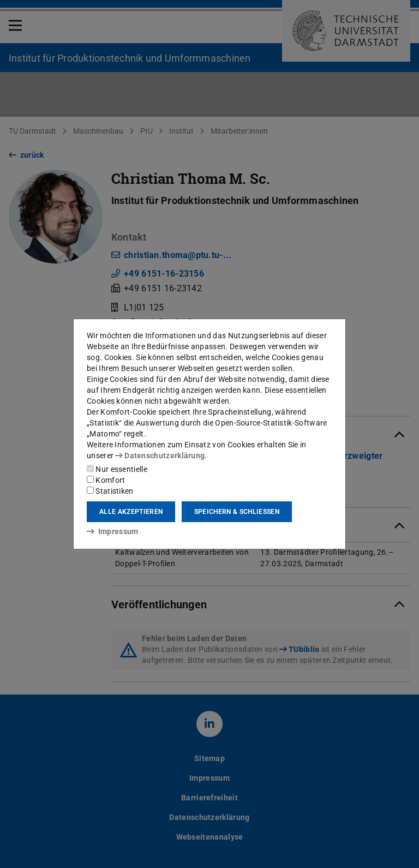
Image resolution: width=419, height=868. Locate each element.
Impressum (113, 531)
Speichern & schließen (237, 512)
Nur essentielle (117, 469)
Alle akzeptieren (131, 512)
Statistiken (110, 491)
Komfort (106, 480)
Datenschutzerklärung (160, 456)
